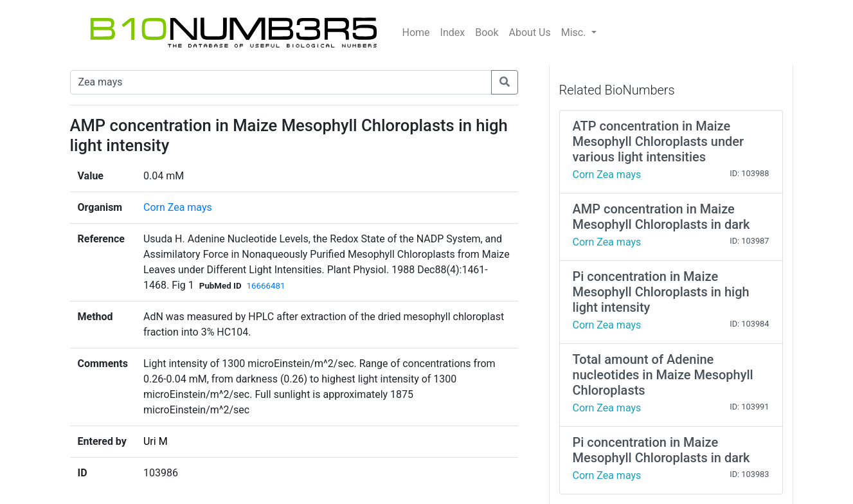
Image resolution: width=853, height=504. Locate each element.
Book (487, 32)
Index (453, 32)
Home (416, 32)
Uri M (156, 441)
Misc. (575, 32)
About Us (530, 32)
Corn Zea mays (178, 207)
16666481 (266, 286)
